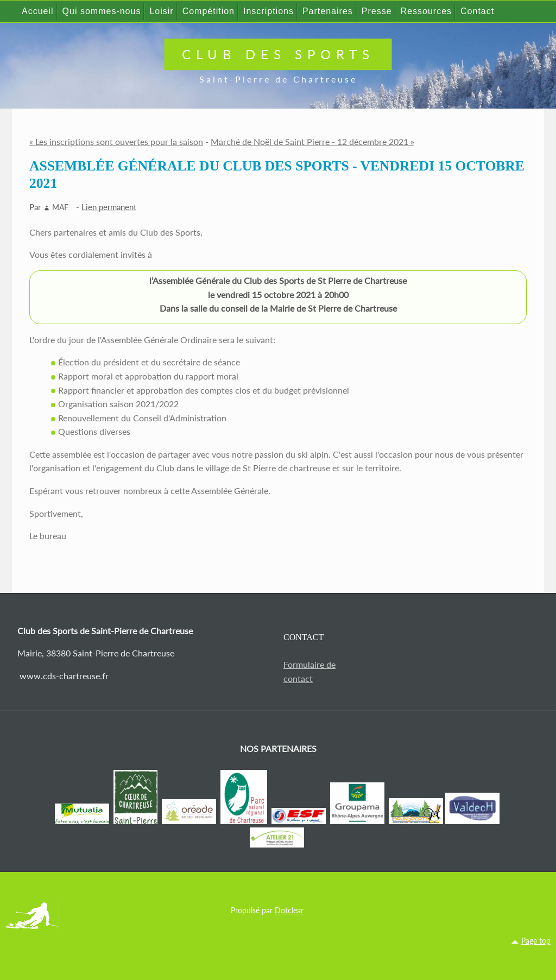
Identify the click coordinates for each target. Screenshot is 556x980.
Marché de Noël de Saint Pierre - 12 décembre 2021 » (312, 141)
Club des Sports (278, 54)
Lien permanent (109, 207)
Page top (536, 941)
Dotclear (289, 910)
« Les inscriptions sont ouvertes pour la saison (116, 141)
